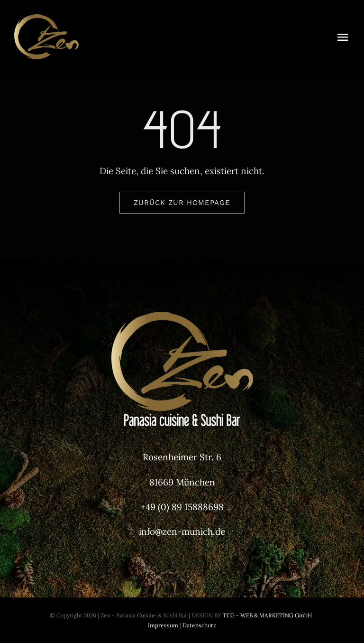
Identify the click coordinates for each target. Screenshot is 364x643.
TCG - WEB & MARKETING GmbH (267, 615)
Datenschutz (199, 625)
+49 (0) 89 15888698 (182, 507)
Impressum (163, 625)
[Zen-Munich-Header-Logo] (85, 19)
